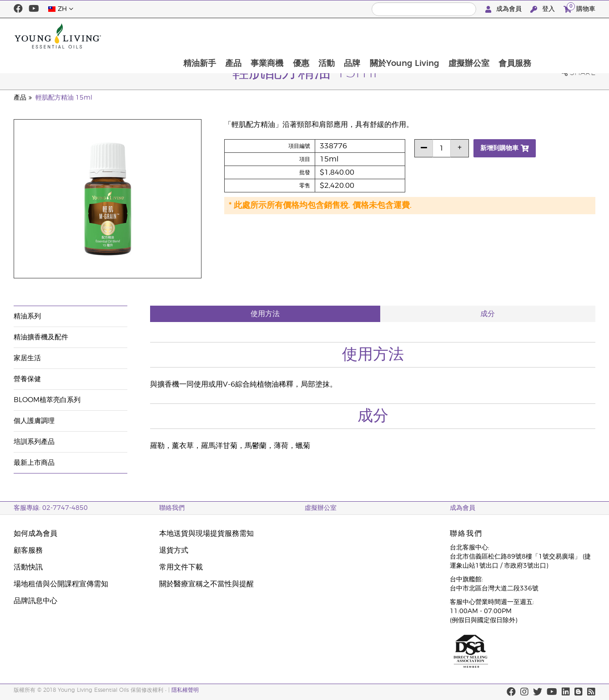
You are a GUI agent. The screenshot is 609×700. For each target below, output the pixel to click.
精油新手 (252, 36)
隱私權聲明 (185, 690)
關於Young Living (462, 36)
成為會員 (504, 9)
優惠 (356, 36)
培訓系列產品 (34, 442)
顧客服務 (28, 550)
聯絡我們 (172, 508)
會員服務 (574, 36)
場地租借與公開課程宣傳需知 (61, 584)
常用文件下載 (181, 567)
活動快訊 (28, 567)
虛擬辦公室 (527, 36)
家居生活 (27, 358)
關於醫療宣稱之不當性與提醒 (206, 584)
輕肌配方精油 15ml (64, 98)
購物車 (579, 8)
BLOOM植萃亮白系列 (47, 400)
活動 (383, 36)
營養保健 (27, 379)
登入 (544, 9)
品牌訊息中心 (35, 601)
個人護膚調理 (34, 421)
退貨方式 (174, 550)
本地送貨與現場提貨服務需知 (206, 534)
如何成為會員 (35, 534)
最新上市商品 (34, 463)
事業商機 (322, 36)
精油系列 (27, 316)
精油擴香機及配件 (41, 337)
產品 (287, 36)
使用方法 (265, 314)
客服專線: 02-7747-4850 (51, 508)
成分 (488, 314)
